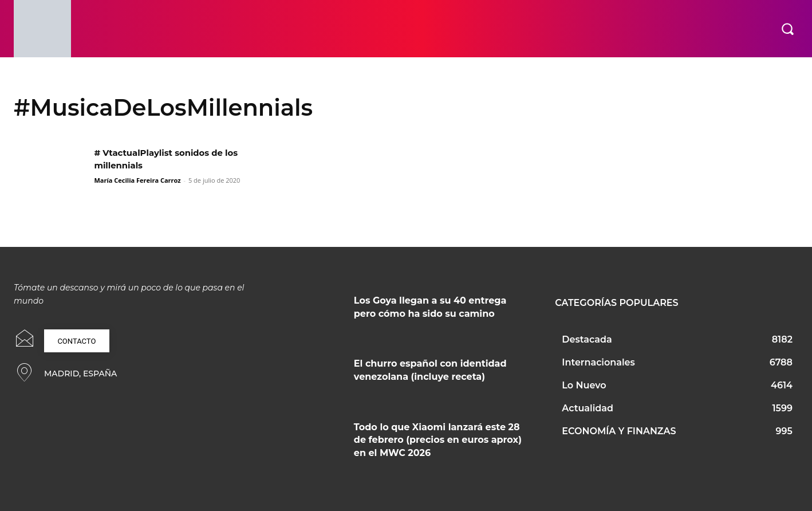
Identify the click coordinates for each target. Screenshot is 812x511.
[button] (787, 29)
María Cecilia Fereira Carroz (137, 180)
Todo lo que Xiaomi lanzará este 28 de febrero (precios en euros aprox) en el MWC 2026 (438, 440)
